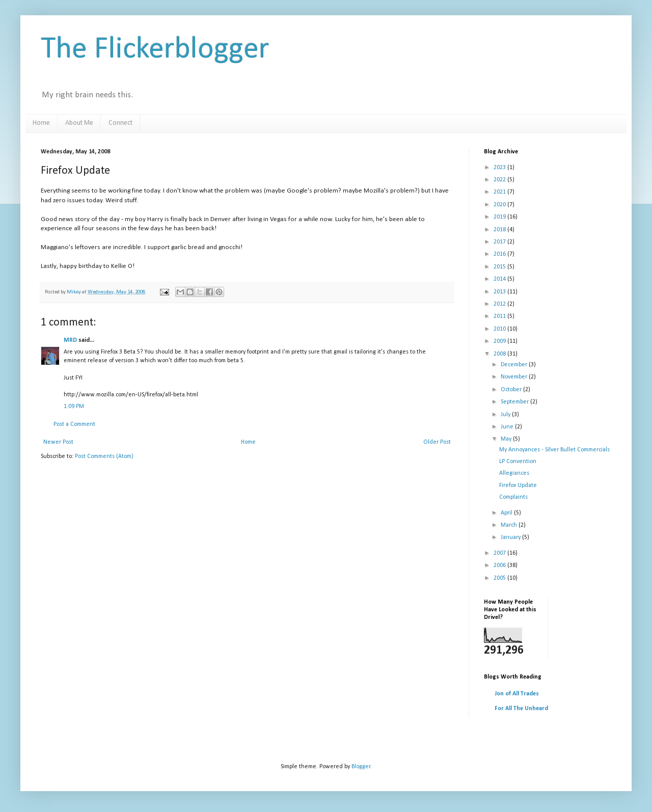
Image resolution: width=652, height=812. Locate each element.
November (515, 377)
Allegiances (514, 473)
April (507, 513)
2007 (500, 553)
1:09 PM (74, 407)
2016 (500, 254)
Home (41, 123)
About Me (79, 123)
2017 (500, 242)
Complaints (513, 497)
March (510, 525)
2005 (500, 578)
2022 (500, 180)
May (507, 439)
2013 (500, 292)
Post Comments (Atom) (104, 456)
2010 (500, 329)
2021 (500, 192)
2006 (500, 565)
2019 (500, 217)
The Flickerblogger (155, 50)
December (515, 365)
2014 (500, 279)
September (515, 402)
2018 (500, 230)
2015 (500, 267)
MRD (70, 340)
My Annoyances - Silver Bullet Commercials (554, 450)
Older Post (437, 442)
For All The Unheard (521, 709)
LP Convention (518, 462)
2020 (500, 205)
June (508, 427)
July (506, 415)
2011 (500, 316)
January (511, 537)
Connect (120, 123)
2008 (500, 354)
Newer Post (58, 442)
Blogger (361, 767)
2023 (500, 168)
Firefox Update (518, 485)
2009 (500, 341)
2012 (500, 304)
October (512, 390)
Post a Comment (74, 424)
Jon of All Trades (517, 694)
